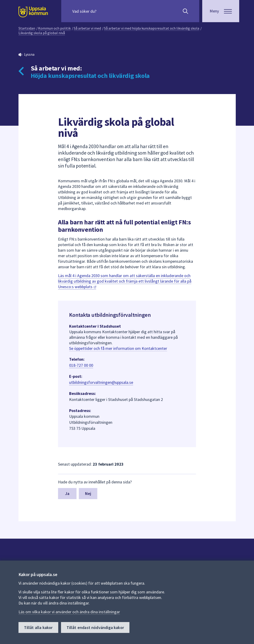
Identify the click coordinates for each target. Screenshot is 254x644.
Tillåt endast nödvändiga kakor (95, 627)
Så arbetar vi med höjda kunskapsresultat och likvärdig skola (152, 28)
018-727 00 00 (81, 365)
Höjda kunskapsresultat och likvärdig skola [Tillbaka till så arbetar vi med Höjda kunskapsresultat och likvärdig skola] (90, 76)
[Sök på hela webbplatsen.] (102, 11)
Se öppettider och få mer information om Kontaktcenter (118, 348)
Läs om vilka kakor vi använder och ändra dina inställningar (69, 612)
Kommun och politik (54, 28)
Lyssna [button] (29, 54)
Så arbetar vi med (87, 28)
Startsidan (27, 28)
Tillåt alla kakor (38, 627)
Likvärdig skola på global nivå (42, 33)
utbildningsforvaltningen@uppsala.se (101, 382)
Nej (88, 493)
